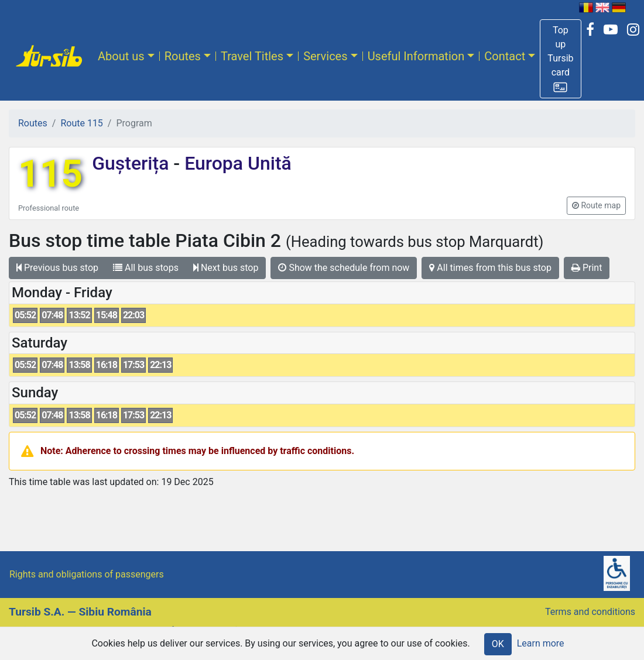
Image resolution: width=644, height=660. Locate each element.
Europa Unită (236, 163)
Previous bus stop (57, 268)
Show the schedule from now (344, 268)
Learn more (541, 643)
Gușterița (133, 163)
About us (121, 56)
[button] (560, 59)
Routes (183, 56)
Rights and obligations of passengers (87, 574)
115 (50, 174)
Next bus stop (226, 268)
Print (587, 268)
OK (498, 644)
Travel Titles (252, 56)
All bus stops (146, 268)
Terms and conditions (590, 612)
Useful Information (416, 56)
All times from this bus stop (490, 268)
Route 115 (81, 123)
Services (325, 56)
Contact (505, 56)
